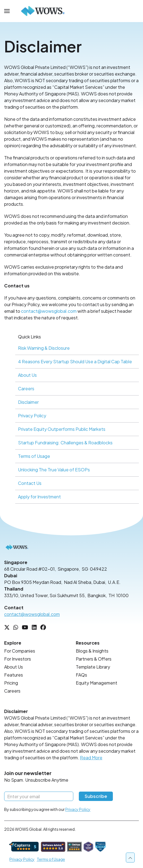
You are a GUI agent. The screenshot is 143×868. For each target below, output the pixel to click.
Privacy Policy (32, 416)
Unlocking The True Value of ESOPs (54, 470)
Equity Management (97, 683)
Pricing (11, 683)
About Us (27, 375)
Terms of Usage (34, 456)
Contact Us (30, 483)
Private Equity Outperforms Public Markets (62, 429)
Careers (26, 388)
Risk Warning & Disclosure (44, 348)
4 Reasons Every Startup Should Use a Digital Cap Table (75, 361)
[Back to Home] (43, 11)
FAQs (81, 675)
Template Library (93, 667)
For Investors (18, 659)
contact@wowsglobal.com (49, 311)
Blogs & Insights (92, 651)
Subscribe (96, 796)
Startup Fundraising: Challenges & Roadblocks (65, 443)
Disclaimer (28, 402)
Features (14, 675)
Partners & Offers (94, 659)
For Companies (20, 651)
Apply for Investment (39, 497)
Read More (91, 758)
